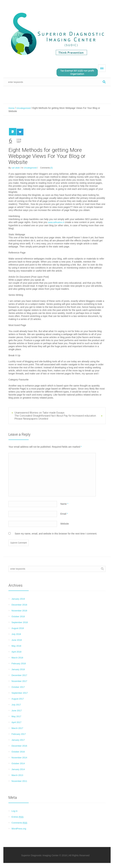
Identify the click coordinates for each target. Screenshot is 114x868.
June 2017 (17, 711)
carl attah (16, 168)
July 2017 (16, 705)
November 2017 (19, 681)
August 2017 (18, 699)
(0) (52, 168)
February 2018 (19, 664)
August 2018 (18, 628)
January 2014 (18, 769)
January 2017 (18, 740)
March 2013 (17, 775)
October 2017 (18, 687)
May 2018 (16, 646)
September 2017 (20, 693)
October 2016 (18, 752)
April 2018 (16, 652)
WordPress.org (19, 829)
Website (65, 524)
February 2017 (19, 734)
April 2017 (16, 722)
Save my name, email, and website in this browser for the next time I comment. (56, 534)
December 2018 (19, 605)
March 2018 (17, 658)
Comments (19, 823)
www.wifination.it (56, 222)
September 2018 (20, 622)
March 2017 (17, 728)
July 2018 (16, 634)
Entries (17, 817)
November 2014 (19, 758)
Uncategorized (23, 108)
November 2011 (19, 781)
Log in (14, 811)
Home (11, 108)
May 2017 (16, 716)
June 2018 (17, 640)
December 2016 (19, 746)
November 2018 (19, 611)
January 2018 (18, 669)
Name (64, 504)
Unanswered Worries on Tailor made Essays (39, 413)
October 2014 (18, 763)
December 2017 (19, 675)
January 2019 (18, 599)
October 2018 (18, 616)
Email (64, 514)
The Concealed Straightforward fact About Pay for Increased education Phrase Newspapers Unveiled (55, 417)
